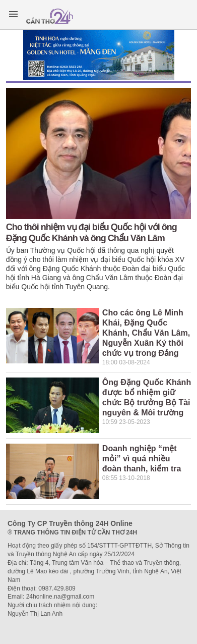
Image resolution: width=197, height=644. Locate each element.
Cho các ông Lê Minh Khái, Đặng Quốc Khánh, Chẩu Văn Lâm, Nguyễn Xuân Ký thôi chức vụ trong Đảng (146, 333)
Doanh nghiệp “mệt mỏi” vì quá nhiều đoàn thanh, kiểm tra (142, 459)
